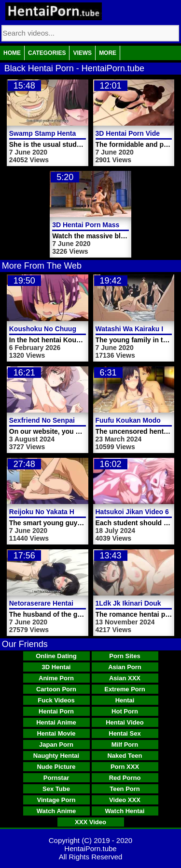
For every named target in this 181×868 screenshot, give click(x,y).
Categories (47, 53)
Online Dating (56, 656)
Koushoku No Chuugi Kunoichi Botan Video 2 (83, 329)
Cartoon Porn (56, 689)
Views (82, 53)
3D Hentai (56, 667)
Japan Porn (56, 745)
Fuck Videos (56, 700)
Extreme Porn (125, 689)
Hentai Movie (56, 733)
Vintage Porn (56, 800)
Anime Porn (56, 678)
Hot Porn (125, 711)
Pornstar (56, 778)
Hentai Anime (56, 722)
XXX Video (90, 822)
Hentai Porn (56, 711)
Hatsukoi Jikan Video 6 (132, 512)
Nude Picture (56, 767)
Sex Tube (56, 789)
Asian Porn (125, 667)
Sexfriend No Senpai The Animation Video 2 (79, 420)
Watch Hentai (125, 811)
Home (12, 53)
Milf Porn (125, 745)
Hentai (125, 700)
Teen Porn (125, 789)
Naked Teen (125, 756)
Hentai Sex (125, 733)
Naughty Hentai (56, 756)
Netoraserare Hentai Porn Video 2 (63, 603)
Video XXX (125, 800)
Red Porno (125, 778)
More (108, 53)
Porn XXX (125, 767)
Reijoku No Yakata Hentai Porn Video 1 (71, 512)
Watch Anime (56, 811)
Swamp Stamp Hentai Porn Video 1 (65, 133)
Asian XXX (125, 678)
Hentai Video (125, 722)
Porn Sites (125, 656)
